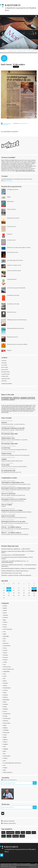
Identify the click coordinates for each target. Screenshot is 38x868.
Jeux (4, 664)
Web (4, 770)
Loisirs (5, 676)
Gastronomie (7, 646)
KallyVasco (13, 5)
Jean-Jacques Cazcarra (8, 488)
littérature (16, 836)
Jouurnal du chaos (6, 555)
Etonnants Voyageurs (7, 397)
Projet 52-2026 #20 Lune (8, 571)
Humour (5, 660)
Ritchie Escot (17, 397)
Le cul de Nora (6, 448)
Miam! (5, 681)
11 (9, 591)
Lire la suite (9, 181)
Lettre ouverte (7, 667)
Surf (4, 754)
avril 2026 (4, 363)
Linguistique (6, 671)
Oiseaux (5, 690)
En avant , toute (18, 573)
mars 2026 (4, 365)
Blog (4, 620)
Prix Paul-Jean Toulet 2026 (9, 434)
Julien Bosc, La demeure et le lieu (10, 575)
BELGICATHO (27, 549)
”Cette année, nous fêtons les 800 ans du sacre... (14, 561)
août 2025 (4, 381)
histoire (5, 653)
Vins (27, 123)
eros (4, 632)
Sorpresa (4, 422)
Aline (3, 533)
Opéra (5, 693)
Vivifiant (4, 459)
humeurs (6, 657)
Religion (5, 728)
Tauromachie (7, 756)
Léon (3, 494)
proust (34, 833)
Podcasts (6, 704)
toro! (5, 761)
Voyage (5, 768)
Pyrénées (6, 721)
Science (5, 742)
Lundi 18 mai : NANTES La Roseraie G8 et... (12, 565)
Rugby (5, 737)
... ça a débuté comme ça (14, 527)
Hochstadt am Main (6, 573)
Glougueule (24, 397)
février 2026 (5, 367)
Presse (24, 123)
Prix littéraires (7, 714)
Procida (5, 716)
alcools (5, 606)
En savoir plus (13, 867)
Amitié (5, 610)
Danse (5, 625)
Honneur (6, 655)
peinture (5, 697)
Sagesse (5, 739)
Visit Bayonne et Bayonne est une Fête (13, 428)
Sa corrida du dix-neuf (8, 471)
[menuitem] (13, 51)
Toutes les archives (7, 383)
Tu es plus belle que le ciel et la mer (12, 763)
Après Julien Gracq (15, 398)
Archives (6, 617)
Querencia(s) (7, 723)
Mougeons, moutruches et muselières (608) (13, 551)
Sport (5, 751)
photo (3, 833)
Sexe (4, 746)
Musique (6, 683)
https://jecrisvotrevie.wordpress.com (25, 171)
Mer (4, 679)
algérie (5, 608)
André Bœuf (5, 482)
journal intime (10, 833)
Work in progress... (8, 772)
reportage (6, 730)
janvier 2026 (5, 370)
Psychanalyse (7, 718)
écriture (22, 836)
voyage (18, 833)
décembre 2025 (5, 372)
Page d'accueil (22, 51)
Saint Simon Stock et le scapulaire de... (11, 549)
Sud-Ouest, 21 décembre (13, 64)
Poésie (5, 707)
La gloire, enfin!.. (12, 51)
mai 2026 (4, 360)
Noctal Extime (7, 688)
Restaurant (6, 732)
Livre (21, 123)
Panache (6, 695)
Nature (5, 686)
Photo (5, 702)
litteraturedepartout (26, 575)
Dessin (5, 627)
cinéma (5, 622)
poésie (4, 836)
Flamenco (6, 643)
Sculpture (6, 744)
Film (4, 641)
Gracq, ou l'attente (32, 51)
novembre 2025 (5, 374)
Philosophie (6, 700)
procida (9, 836)
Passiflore (6, 398)
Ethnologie (6, 636)
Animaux (6, 615)
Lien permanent (6, 123)
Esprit (5, 634)
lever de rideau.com (8, 669)
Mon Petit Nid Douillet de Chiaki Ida (10, 568)
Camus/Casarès (6, 453)
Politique (6, 709)
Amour (5, 613)
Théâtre (5, 758)
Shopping (6, 749)
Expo (4, 639)
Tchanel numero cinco (8, 438)
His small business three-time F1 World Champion (14, 557)
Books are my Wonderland (29, 568)
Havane (5, 650)
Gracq (5, 648)
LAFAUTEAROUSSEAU (7, 562)
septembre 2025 (6, 379)
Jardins (5, 662)
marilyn (28, 833)
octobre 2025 (5, 376)
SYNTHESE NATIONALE (19, 555)
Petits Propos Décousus (22, 571)
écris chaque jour (8, 629)
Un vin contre (5, 465)
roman (5, 735)
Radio (5, 725)
